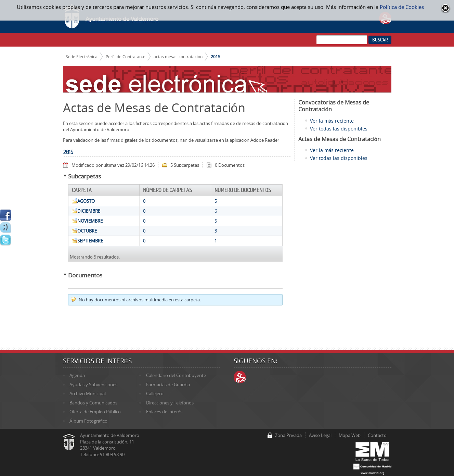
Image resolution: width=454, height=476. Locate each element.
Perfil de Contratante (126, 57)
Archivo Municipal (88, 393)
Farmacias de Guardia (168, 385)
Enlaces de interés (164, 412)
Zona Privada (288, 435)
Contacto (377, 435)
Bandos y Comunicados (93, 403)
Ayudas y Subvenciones (93, 385)
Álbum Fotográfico (88, 421)
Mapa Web (350, 435)
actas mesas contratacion (178, 57)
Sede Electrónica (82, 57)
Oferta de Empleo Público (95, 412)
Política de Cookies (402, 7)
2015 (216, 57)
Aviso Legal (320, 435)
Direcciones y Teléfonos (170, 403)
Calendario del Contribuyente (176, 375)
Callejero (155, 393)
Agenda (77, 375)
